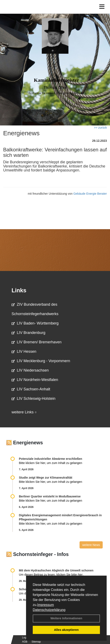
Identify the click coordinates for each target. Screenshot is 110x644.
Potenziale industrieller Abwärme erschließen (50, 459)
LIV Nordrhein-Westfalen (35, 380)
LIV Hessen (24, 351)
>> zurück (100, 128)
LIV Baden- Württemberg (35, 323)
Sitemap (36, 642)
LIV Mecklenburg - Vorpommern (41, 361)
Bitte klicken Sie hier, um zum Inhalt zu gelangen (50, 463)
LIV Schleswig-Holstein (33, 399)
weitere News (91, 545)
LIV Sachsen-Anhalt (31, 389)
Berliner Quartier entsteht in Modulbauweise (50, 496)
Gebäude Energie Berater (90, 194)
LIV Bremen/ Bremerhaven (37, 342)
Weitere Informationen (66, 618)
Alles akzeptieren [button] (66, 630)
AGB (25, 642)
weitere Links (24, 412)
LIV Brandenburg (28, 333)
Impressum (45, 605)
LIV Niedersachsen (30, 370)
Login (25, 638)
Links (19, 290)
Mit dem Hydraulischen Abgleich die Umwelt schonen (56, 570)
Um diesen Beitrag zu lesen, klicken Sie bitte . (51, 575)
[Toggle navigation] (102, 7)
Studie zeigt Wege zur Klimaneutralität (46, 478)
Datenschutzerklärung (49, 610)
